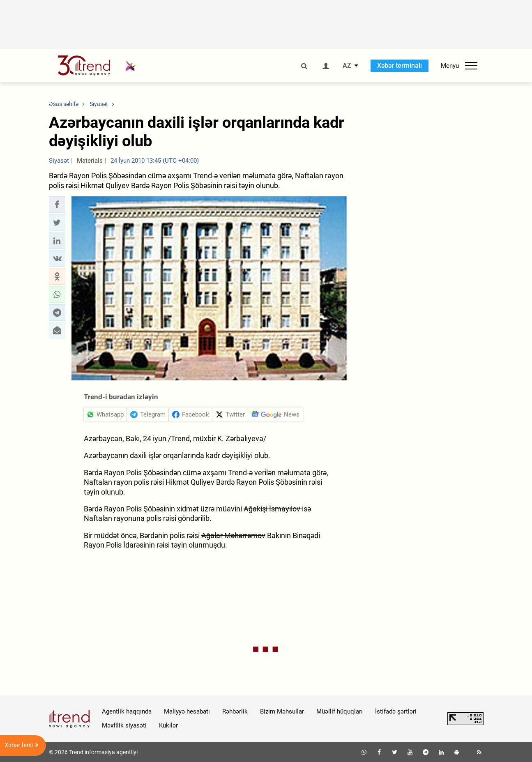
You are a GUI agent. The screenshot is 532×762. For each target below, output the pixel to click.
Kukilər (168, 725)
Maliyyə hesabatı (187, 711)
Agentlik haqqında (127, 711)
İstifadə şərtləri (396, 711)
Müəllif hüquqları (340, 711)
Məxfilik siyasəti (124, 725)
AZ (347, 66)
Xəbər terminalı (400, 66)
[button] (57, 205)
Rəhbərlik (235, 711)
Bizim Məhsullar (282, 711)
